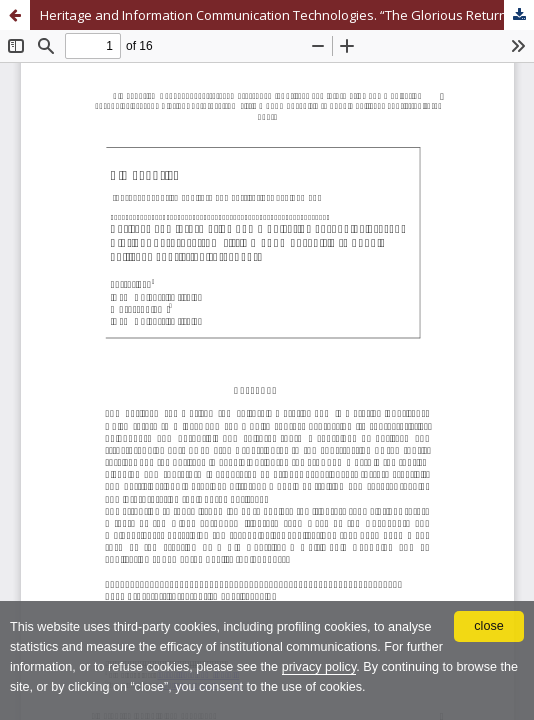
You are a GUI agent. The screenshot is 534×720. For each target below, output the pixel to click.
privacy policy (319, 667)
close (488, 626)
